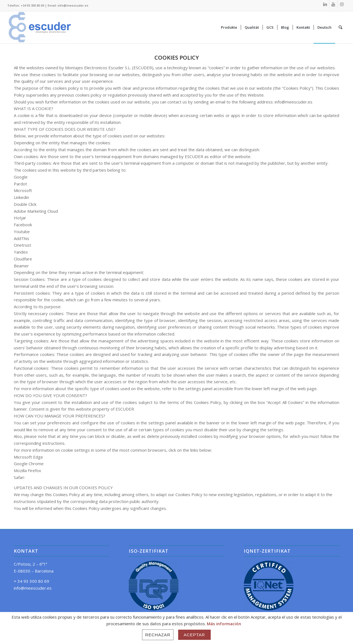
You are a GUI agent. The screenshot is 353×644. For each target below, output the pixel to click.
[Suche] (340, 27)
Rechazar (158, 635)
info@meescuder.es (73, 5)
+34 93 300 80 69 (32, 5)
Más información (224, 624)
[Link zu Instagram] (342, 4)
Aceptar (194, 635)
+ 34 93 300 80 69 (31, 581)
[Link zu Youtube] (333, 4)
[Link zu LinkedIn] (325, 4)
